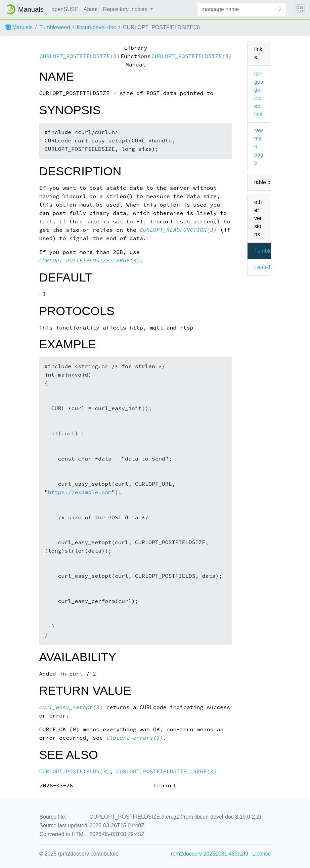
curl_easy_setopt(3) (71, 707)
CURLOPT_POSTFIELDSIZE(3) (80, 56)
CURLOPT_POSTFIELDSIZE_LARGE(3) (90, 261)
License (261, 854)
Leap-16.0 (266, 267)
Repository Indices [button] (126, 9)
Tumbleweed (55, 27)
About (91, 9)
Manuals (19, 27)
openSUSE (65, 9)
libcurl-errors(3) (135, 738)
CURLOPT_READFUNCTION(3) (178, 230)
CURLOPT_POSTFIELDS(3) (74, 771)
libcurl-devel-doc (97, 27)
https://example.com (80, 492)
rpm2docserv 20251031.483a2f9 (210, 854)
